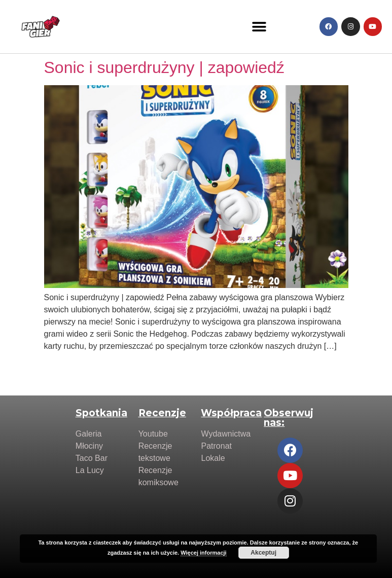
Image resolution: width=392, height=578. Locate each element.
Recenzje (162, 413)
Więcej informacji (203, 553)
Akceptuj (263, 553)
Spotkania (101, 413)
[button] (259, 27)
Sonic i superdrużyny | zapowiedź (164, 67)
